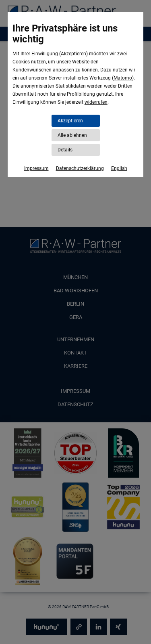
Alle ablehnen (72, 135)
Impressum (36, 168)
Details (65, 150)
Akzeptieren (70, 121)
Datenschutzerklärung (80, 168)
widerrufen (96, 102)
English (119, 168)
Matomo (123, 78)
